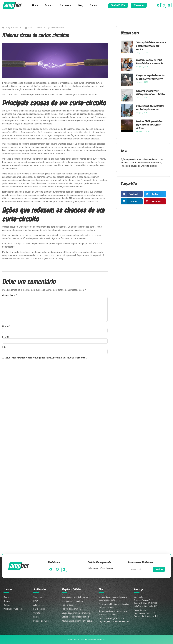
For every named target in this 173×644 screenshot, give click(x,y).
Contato (94, 5)
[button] (132, 194)
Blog (81, 5)
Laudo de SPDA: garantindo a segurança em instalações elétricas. (149, 125)
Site (4, 347)
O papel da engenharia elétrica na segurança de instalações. (150, 77)
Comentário (10, 295)
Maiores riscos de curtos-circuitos (145, 163)
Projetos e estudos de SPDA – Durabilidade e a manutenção (150, 62)
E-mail (6, 337)
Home (35, 5)
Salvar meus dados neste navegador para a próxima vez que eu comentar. (46, 358)
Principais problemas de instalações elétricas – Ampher (151, 92)
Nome (6, 326)
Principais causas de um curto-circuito (139, 166)
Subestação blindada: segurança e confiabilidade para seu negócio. (151, 46)
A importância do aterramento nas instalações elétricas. (150, 108)
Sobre (49, 5)
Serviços (66, 5)
